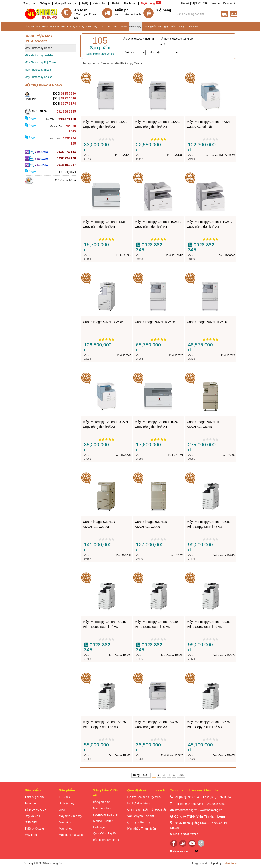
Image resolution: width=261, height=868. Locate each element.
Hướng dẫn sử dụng (66, 3)
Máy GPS (98, 27)
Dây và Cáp (32, 816)
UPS (62, 810)
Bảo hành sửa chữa (106, 840)
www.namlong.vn (211, 810)
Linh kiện (99, 827)
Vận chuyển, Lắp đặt (141, 816)
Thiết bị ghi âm (34, 797)
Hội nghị (163, 27)
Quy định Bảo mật (139, 822)
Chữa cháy (111, 27)
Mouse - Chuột (103, 821)
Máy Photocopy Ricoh (38, 70)
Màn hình (65, 822)
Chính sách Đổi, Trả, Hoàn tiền (148, 810)
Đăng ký (216, 3)
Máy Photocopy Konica (39, 77)
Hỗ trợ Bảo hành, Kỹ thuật (144, 797)
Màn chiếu (66, 828)
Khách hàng (99, 3)
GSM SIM (31, 822)
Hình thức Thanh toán (142, 828)
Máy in (74, 27)
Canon (105, 63)
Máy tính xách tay (70, 816)
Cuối (181, 775)
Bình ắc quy (67, 803)
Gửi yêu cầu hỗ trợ (66, 180)
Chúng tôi (45, 3)
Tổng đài (30, 27)
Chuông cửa (150, 27)
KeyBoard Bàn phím (106, 815)
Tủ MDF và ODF (36, 810)
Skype (31, 118)
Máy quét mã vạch (71, 835)
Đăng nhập (230, 3)
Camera (123, 27)
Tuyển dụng (148, 3)
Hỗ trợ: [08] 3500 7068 (195, 3)
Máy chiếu (85, 27)
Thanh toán (130, 3)
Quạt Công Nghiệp (105, 833)
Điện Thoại (42, 27)
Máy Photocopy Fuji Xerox (41, 63)
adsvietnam (230, 863)
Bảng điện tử (102, 802)
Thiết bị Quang (34, 828)
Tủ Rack (65, 797)
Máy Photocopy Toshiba (39, 55)
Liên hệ (115, 3)
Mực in (65, 27)
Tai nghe (30, 803)
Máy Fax (54, 27)
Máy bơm (31, 835)
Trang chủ (29, 3)
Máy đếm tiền (102, 808)
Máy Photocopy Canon (38, 48)
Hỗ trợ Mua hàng (138, 803)
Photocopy (135, 27)
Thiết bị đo (192, 27)
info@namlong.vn (186, 810)
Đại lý (85, 3)
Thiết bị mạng (177, 27)
